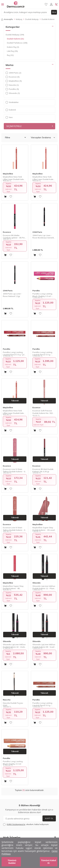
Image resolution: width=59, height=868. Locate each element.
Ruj (10, 55)
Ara (54, 12)
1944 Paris (37, 232)
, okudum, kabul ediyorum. (26, 824)
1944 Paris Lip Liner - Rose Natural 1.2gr (12, 295)
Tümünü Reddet (12, 862)
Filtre (15, 137)
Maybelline (8, 174)
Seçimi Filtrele (29, 126)
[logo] (16, 4)
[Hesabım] (51, 4)
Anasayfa (7, 19)
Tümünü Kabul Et (49, 862)
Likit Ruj (12, 51)
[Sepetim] (56, 4)
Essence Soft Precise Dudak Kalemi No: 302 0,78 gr (43, 412)
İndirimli (11, 110)
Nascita (7, 700)
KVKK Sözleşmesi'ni (16, 824)
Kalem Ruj (13, 47)
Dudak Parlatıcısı (17, 43)
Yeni (9, 117)
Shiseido (37, 583)
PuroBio (36, 291)
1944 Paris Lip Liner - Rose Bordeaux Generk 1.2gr (43, 237)
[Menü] (3, 4)
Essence (7, 232)
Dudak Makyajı (32, 19)
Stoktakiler (12, 102)
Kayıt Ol (49, 818)
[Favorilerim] (46, 4)
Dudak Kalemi (15, 39)
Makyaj (19, 19)
